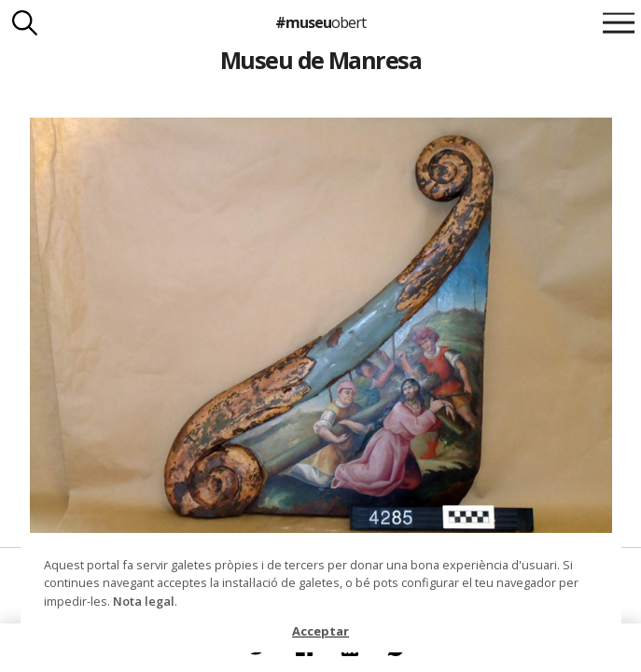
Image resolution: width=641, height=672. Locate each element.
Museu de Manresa (321, 60)
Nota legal (144, 601)
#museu (320, 22)
